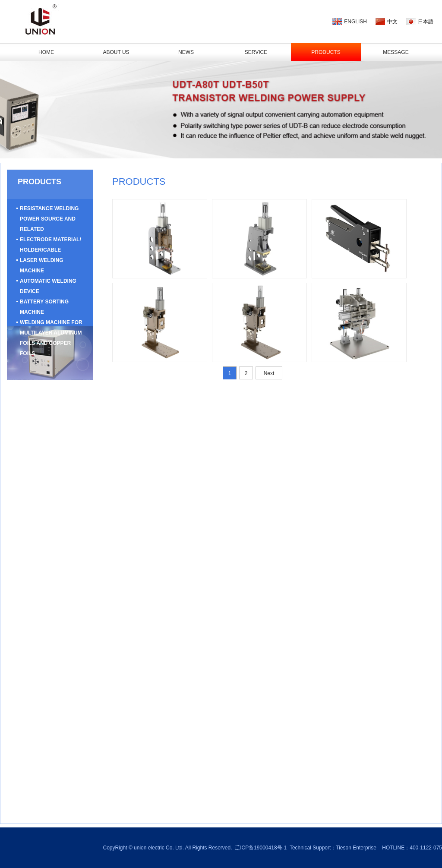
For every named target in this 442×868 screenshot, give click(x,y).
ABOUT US (116, 52)
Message (396, 52)
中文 (392, 22)
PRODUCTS (326, 52)
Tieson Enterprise (356, 848)
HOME (46, 52)
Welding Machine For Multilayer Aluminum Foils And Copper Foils (51, 338)
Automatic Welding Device (48, 286)
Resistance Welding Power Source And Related (49, 219)
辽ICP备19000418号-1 (261, 848)
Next (269, 373)
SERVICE (256, 52)
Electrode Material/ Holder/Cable (51, 245)
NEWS (186, 52)
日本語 (426, 22)
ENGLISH (355, 22)
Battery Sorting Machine (44, 307)
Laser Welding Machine (42, 265)
